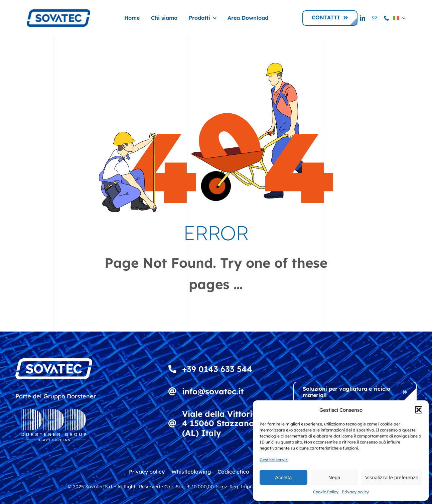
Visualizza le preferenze (392, 477)
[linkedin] (363, 18)
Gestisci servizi (274, 460)
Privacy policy (355, 492)
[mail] (375, 18)
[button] (419, 410)
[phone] (387, 18)
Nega (334, 477)
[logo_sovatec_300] (58, 12)
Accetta (283, 477)
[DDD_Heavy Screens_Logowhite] (54, 405)
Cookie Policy (326, 492)
